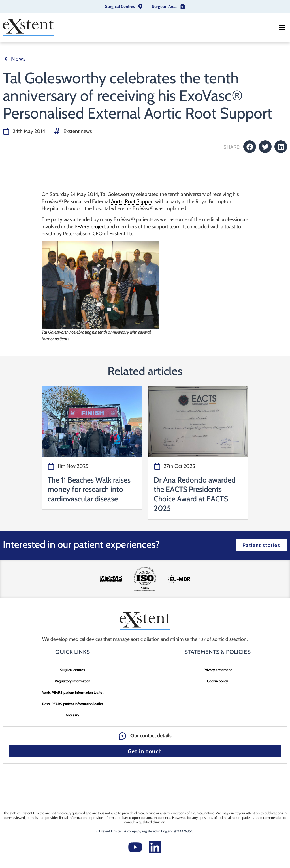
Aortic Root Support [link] (133, 201)
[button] (282, 27)
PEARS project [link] (90, 227)
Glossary (72, 715)
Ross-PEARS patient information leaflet (73, 704)
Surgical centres (72, 670)
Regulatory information (72, 681)
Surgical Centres (120, 6)
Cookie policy (217, 681)
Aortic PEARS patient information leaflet (72, 692)
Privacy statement (218, 670)
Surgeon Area (164, 6)
